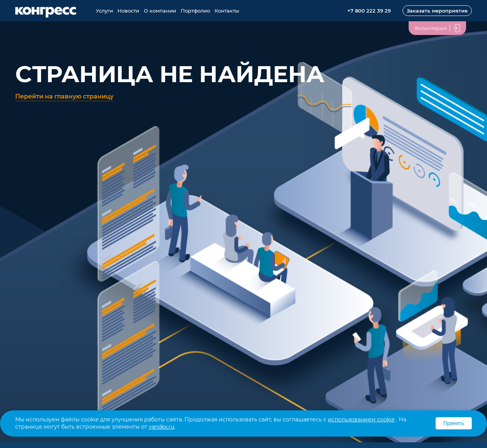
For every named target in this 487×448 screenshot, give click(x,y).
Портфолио (195, 11)
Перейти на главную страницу (64, 96)
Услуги (104, 11)
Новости (128, 11)
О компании (160, 11)
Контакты (227, 11)
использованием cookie (361, 419)
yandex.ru (162, 427)
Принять (454, 423)
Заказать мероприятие (437, 11)
